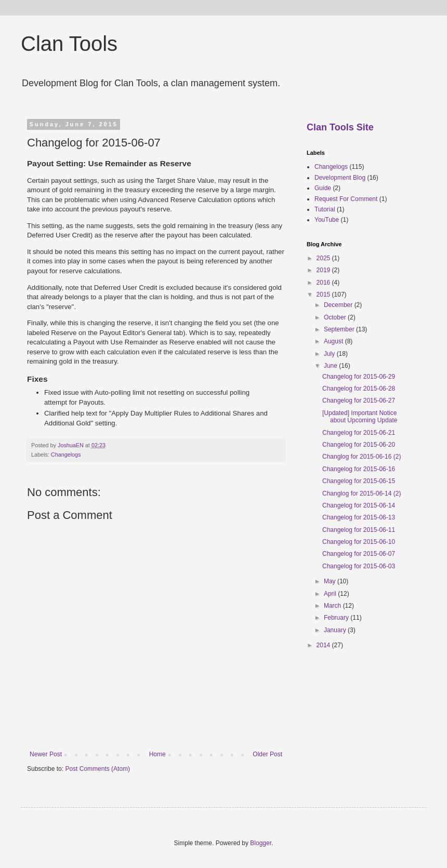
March (333, 606)
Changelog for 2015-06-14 (359, 505)
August (334, 341)
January (336, 630)
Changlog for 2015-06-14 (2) (361, 493)
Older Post (267, 754)
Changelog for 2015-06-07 (359, 554)
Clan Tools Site (340, 127)
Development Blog (340, 178)
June (331, 366)
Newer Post (46, 754)
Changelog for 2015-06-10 (359, 542)
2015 (324, 295)
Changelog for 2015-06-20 (359, 445)
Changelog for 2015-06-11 (359, 530)
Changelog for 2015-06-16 (359, 469)
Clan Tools (69, 44)
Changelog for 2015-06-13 (359, 517)
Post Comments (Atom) (97, 769)
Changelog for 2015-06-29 (359, 377)
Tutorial (325, 209)
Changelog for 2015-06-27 (359, 400)
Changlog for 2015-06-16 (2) (361, 457)
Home (157, 754)
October (336, 317)
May (331, 581)
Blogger (261, 843)
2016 (324, 283)
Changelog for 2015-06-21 (359, 433)
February (337, 618)
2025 (324, 258)
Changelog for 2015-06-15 (359, 481)
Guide (323, 188)
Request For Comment (346, 199)
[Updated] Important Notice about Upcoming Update (360, 417)
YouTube (327, 220)
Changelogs (66, 455)
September (340, 329)
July (330, 354)
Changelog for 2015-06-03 (359, 566)
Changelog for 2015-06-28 (359, 389)
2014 (324, 645)
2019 (324, 270)
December (339, 305)
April (331, 594)
